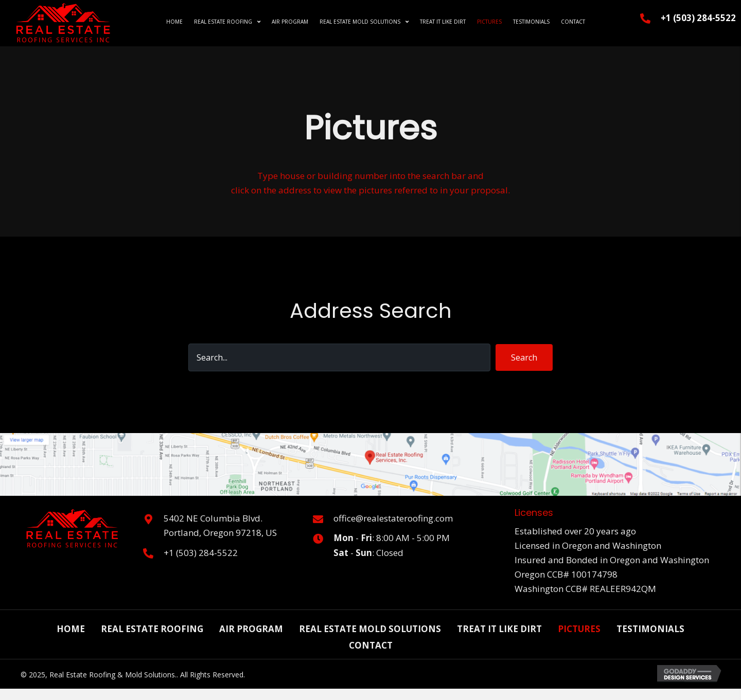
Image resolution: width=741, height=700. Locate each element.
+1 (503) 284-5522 (698, 18)
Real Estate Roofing (152, 629)
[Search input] (339, 357)
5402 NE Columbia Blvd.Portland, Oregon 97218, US (220, 525)
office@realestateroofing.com (393, 518)
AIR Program (251, 629)
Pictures (579, 629)
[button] (524, 357)
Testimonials (650, 629)
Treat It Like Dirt (499, 629)
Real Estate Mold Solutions (370, 629)
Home (71, 629)
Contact (371, 645)
